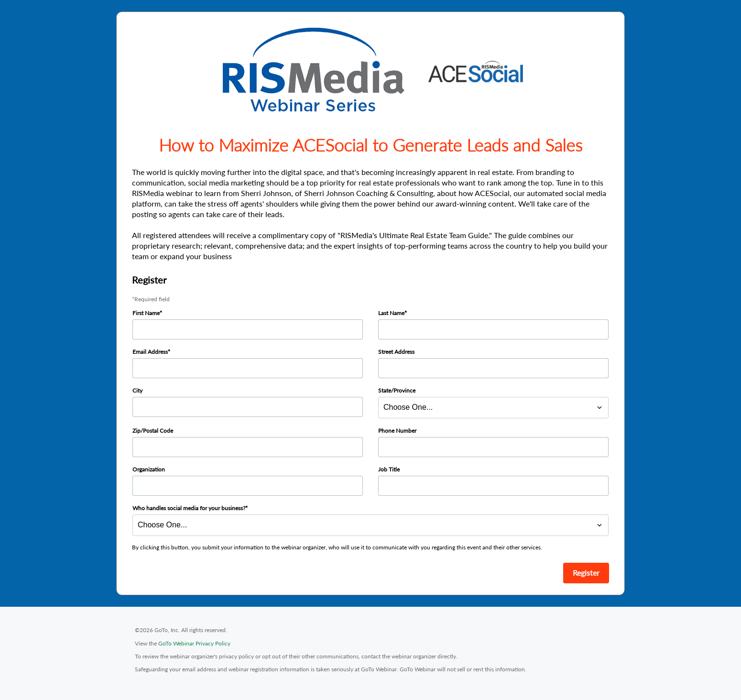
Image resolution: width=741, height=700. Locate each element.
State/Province (397, 390)
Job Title (389, 469)
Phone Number (397, 431)
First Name (146, 313)
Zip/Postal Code (153, 431)
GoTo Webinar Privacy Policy (194, 643)
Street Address (396, 352)
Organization (149, 469)
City (137, 390)
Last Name (391, 313)
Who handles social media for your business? (189, 508)
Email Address (150, 352)
